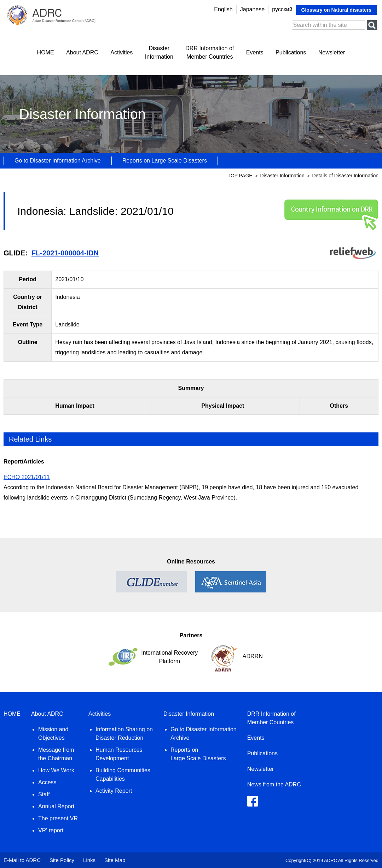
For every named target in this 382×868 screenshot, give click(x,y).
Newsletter (332, 52)
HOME (46, 52)
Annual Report (56, 806)
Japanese (252, 9)
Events (255, 52)
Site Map (115, 860)
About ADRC (82, 52)
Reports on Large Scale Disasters (165, 161)
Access (47, 782)
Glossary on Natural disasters (336, 10)
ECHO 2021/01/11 (27, 477)
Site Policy (62, 860)
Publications (291, 52)
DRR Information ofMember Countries (210, 52)
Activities (121, 52)
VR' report (51, 830)
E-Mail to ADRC (22, 860)
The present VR (58, 818)
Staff (44, 794)
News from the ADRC (274, 784)
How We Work (56, 770)
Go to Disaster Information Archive (58, 161)
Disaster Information (283, 176)
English (223, 9)
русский (282, 9)
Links (89, 860)
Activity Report (114, 791)
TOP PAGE (240, 176)
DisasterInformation (159, 52)
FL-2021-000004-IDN (65, 253)
